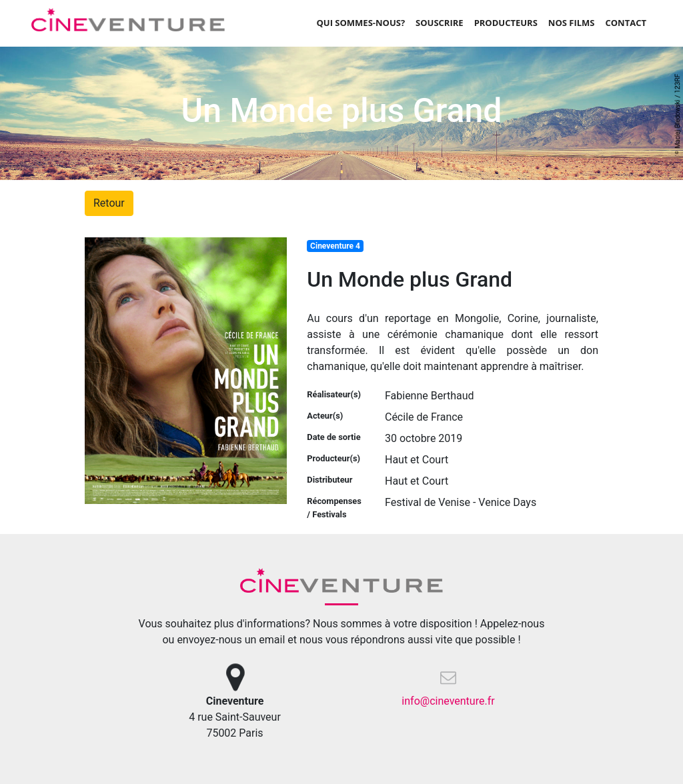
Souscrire (440, 23)
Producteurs (506, 23)
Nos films (572, 23)
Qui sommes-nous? (361, 23)
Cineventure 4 (335, 246)
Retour (109, 203)
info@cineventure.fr (448, 701)
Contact (626, 23)
